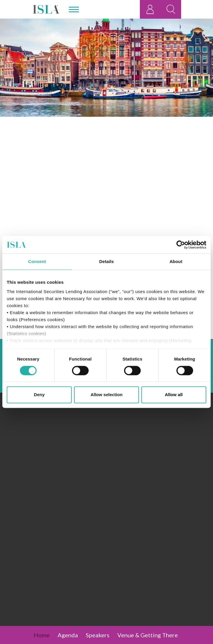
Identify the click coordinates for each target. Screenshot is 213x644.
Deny (39, 395)
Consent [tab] (37, 261)
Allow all (174, 395)
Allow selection (106, 395)
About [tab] (176, 261)
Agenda (68, 635)
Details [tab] (106, 261)
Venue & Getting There (148, 635)
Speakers (98, 635)
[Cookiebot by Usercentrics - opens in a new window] (181, 245)
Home (42, 635)
